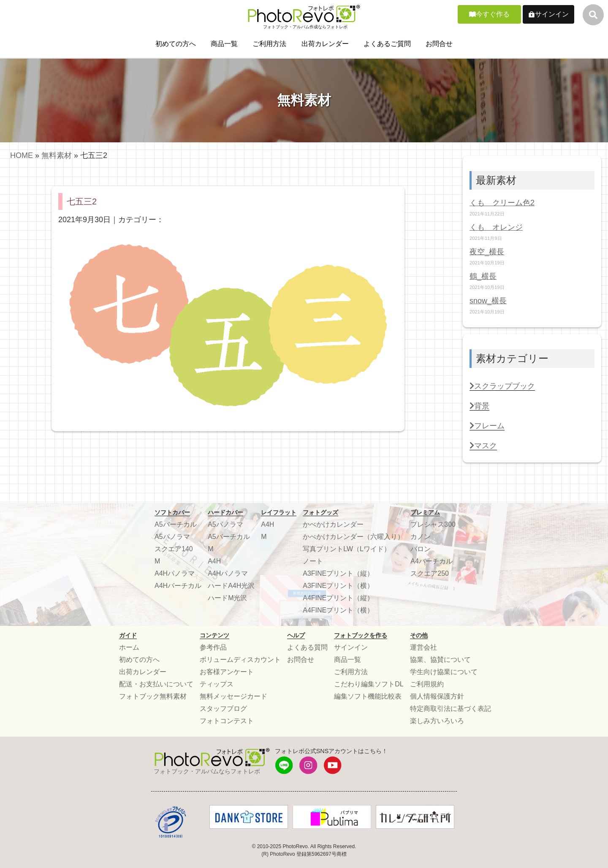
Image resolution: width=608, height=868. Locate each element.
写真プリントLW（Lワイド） (347, 549)
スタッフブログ (223, 709)
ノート (313, 561)
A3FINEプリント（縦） (338, 573)
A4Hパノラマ (175, 573)
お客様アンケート (227, 672)
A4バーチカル (432, 561)
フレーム (487, 426)
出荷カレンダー (325, 44)
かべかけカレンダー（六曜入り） (353, 537)
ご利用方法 (269, 44)
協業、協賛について (440, 660)
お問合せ (439, 44)
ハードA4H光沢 (231, 586)
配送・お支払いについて (156, 684)
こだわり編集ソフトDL (369, 684)
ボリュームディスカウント (240, 660)
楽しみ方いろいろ (437, 721)
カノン (421, 537)
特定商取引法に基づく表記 (451, 709)
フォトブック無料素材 (153, 696)
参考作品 (213, 647)
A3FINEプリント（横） (338, 586)
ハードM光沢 (227, 598)
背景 (479, 406)
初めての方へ (176, 44)
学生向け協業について (444, 672)
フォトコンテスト (227, 721)
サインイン (552, 14)
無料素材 (57, 155)
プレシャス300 (433, 524)
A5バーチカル (176, 524)
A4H (214, 561)
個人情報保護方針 (437, 696)
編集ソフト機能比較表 (368, 696)
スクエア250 (430, 573)
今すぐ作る (493, 14)
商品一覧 (224, 44)
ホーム (129, 647)
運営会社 (423, 647)
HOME (22, 155)
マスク (483, 446)
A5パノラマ (172, 537)
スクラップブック (502, 386)
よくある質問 (307, 647)
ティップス (217, 684)
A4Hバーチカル (178, 586)
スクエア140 (174, 549)
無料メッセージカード (233, 696)
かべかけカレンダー (333, 524)
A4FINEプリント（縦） (338, 598)
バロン (421, 549)
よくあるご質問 (387, 44)
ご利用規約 (427, 684)
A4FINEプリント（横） (338, 610)
